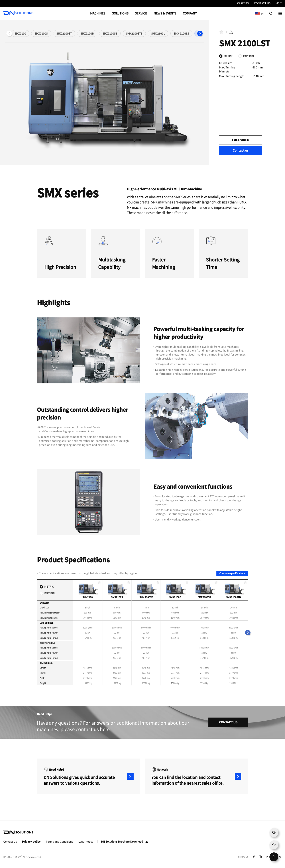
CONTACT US (228, 722)
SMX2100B (87, 33)
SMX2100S (41, 33)
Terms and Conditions (59, 842)
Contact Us (10, 842)
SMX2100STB (134, 33)
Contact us (241, 150)
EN (259, 12)
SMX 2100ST (64, 33)
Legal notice (86, 842)
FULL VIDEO (241, 140)
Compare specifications (232, 573)
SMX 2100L (158, 33)
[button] (200, 33)
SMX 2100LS (181, 33)
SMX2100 (20, 33)
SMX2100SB (110, 33)
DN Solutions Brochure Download (122, 841)
